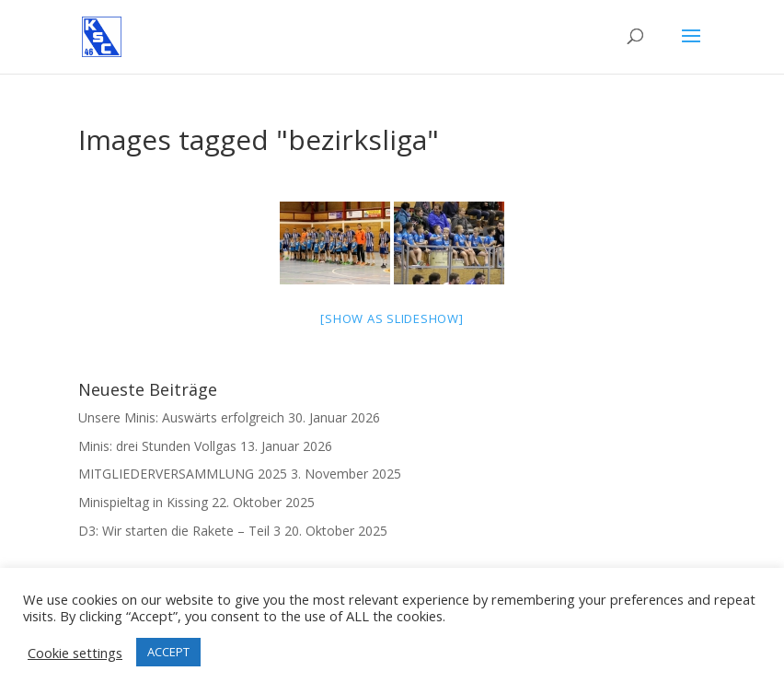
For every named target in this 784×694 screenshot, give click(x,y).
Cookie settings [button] (75, 653)
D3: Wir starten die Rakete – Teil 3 (179, 531)
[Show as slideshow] (392, 318)
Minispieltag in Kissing (143, 502)
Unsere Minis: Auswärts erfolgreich (181, 417)
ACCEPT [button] (168, 652)
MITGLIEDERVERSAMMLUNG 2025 (183, 474)
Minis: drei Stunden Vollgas (157, 446)
